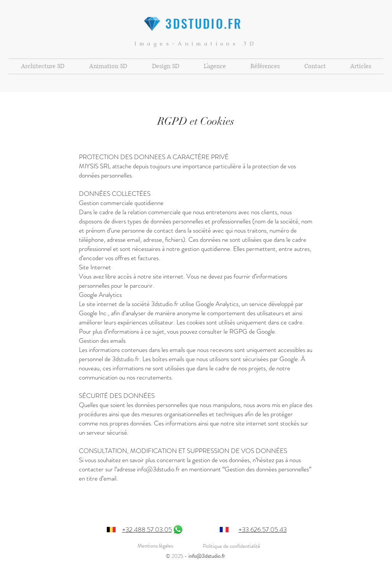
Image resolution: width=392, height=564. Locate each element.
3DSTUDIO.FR (195, 23)
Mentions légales (155, 546)
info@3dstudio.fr (207, 556)
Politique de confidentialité (232, 546)
